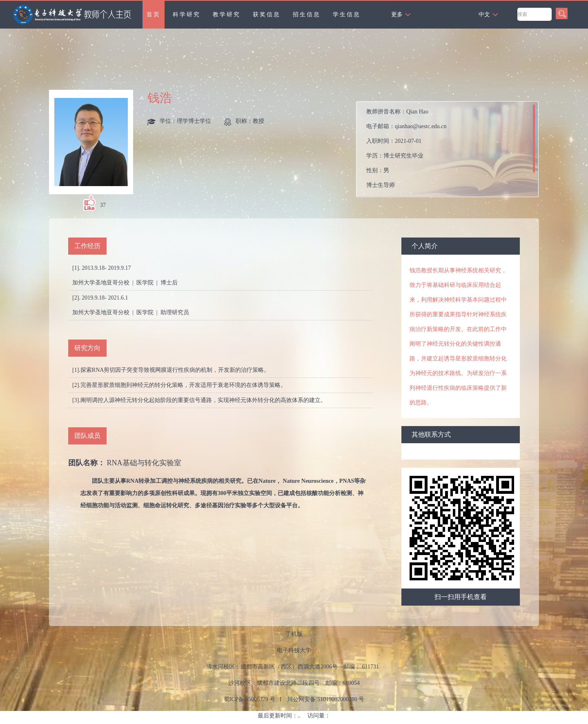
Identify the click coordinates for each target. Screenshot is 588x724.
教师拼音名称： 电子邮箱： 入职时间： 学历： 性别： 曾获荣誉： (406, 151)
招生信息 (307, 14)
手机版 (294, 634)
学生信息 (347, 14)
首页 (154, 14)
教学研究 (227, 14)
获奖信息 (267, 14)
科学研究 (187, 14)
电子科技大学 (294, 650)
